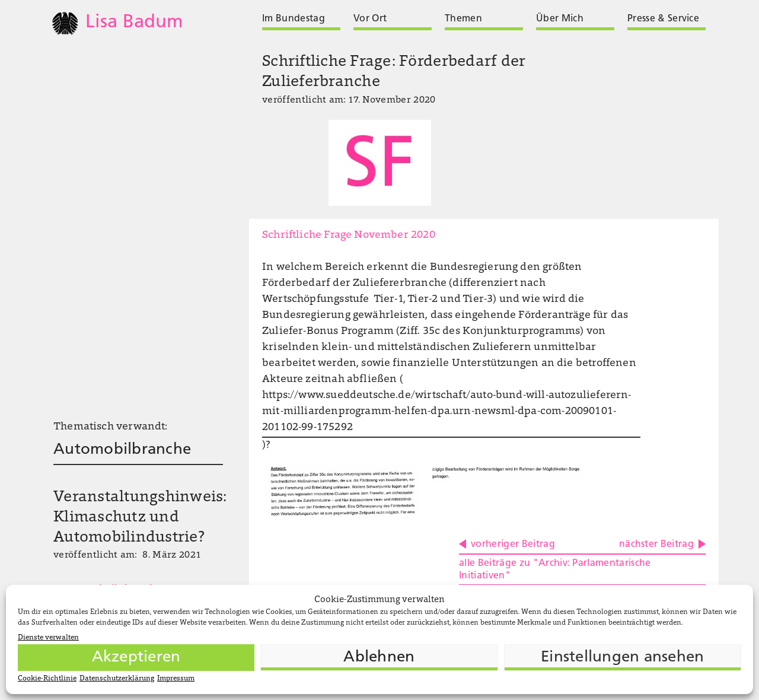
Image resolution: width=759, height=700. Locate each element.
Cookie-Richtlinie (47, 679)
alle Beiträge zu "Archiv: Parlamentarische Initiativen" (555, 570)
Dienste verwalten (48, 638)
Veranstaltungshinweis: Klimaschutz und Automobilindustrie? (140, 518)
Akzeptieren (136, 658)
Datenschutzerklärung (117, 679)
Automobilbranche (122, 450)
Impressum (176, 679)
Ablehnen (379, 658)
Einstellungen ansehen (622, 658)
